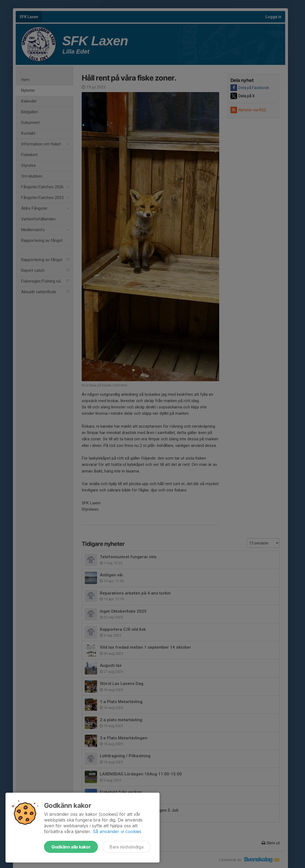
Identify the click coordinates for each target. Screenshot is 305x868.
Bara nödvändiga (126, 847)
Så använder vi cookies (117, 831)
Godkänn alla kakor (71, 847)
